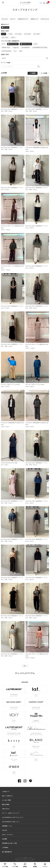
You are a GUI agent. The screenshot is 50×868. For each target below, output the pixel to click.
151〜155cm (18, 34)
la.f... (15, 51)
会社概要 (4, 839)
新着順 (33, 73)
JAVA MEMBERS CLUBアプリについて (13, 817)
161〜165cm (37, 34)
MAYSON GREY (13, 44)
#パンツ (13, 19)
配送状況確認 (6, 804)
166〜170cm (5, 37)
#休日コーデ (34, 19)
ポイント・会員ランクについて (11, 813)
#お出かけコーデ (23, 19)
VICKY (36, 44)
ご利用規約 (5, 847)
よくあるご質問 (6, 800)
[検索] (39, 66)
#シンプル (5, 27)
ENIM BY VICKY (6, 48)
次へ (25, 666)
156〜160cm (28, 34)
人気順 (45, 73)
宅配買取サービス (7, 826)
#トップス (5, 19)
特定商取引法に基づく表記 (9, 843)
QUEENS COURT (26, 44)
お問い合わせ (6, 809)
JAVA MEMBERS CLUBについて (11, 822)
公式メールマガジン (8, 835)
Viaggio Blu (16, 48)
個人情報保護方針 (7, 852)
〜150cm (10, 34)
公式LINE (5, 830)
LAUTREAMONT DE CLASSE (40, 48)
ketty (21, 51)
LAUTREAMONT (26, 48)
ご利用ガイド (6, 791)
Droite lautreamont (7, 51)
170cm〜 (13, 37)
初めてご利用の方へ (8, 796)
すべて (4, 34)
